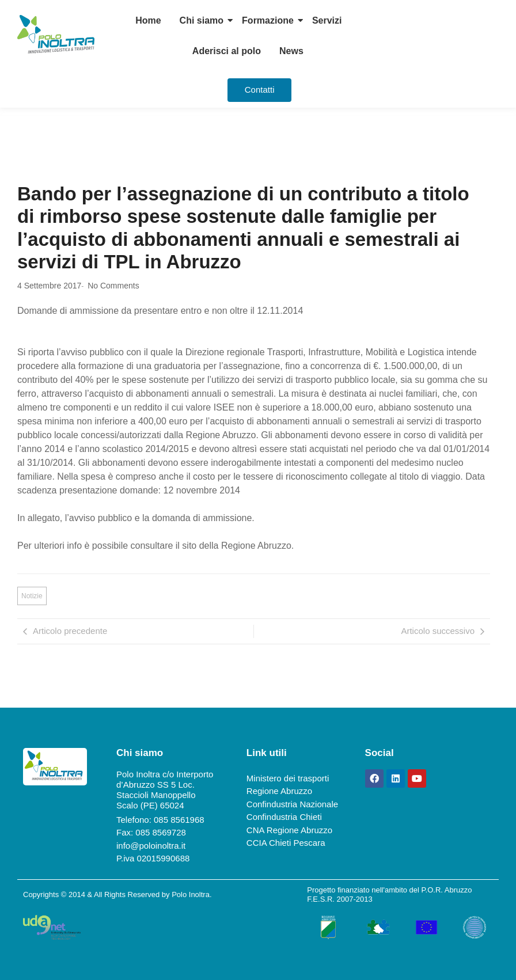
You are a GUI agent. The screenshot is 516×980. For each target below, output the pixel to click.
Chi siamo (202, 20)
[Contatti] (260, 90)
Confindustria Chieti (284, 817)
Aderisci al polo (227, 51)
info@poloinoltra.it (151, 846)
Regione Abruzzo (279, 791)
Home (148, 20)
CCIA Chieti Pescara (286, 843)
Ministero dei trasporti (288, 778)
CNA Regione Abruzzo (289, 830)
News (291, 51)
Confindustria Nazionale (292, 804)
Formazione (268, 20)
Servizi (327, 20)
